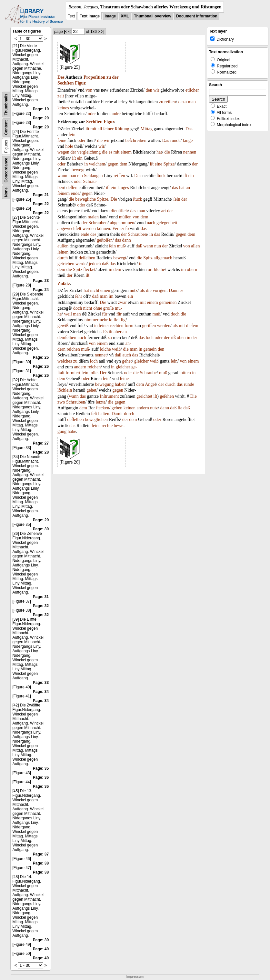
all (100, 129)
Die (114, 199)
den (149, 90)
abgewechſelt (69, 229)
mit (93, 129)
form (129, 326)
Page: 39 (41, 940)
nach (151, 223)
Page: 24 (41, 290)
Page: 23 (41, 281)
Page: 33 (41, 683)
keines (63, 108)
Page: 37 (41, 854)
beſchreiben (136, 140)
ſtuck (161, 176)
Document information (197, 16)
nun (158, 246)
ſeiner (108, 129)
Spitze (169, 164)
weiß (116, 349)
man (192, 102)
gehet (127, 361)
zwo (61, 402)
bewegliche (85, 199)
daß (139, 246)
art (164, 211)
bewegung (105, 384)
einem (126, 152)
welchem (97, 164)
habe (72, 431)
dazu (183, 102)
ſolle (93, 373)
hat (159, 152)
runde (175, 140)
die (100, 140)
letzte (101, 402)
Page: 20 (41, 118)
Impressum (135, 977)
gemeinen (168, 302)
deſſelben (87, 258)
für (105, 314)
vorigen (160, 290)
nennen (190, 152)
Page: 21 (41, 195)
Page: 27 (41, 443)
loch (150, 338)
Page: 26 (41, 366)
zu (109, 77)
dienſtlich (119, 211)
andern (80, 367)
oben (181, 338)
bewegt (78, 170)
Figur (80, 83)
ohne (98, 308)
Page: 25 (41, 357)
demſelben (67, 338)
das (175, 188)
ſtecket (90, 270)
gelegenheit (167, 223)
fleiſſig (120, 320)
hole (69, 146)
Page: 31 (41, 597)
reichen (73, 349)
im (183, 270)
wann (62, 176)
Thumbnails (6, 104)
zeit (61, 96)
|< (65, 32)
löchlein (65, 390)
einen (105, 290)
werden (89, 229)
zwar (122, 302)
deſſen (72, 188)
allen (195, 246)
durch (63, 258)
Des (61, 77)
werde (81, 264)
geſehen (167, 396)
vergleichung (89, 152)
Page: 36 (41, 777)
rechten (117, 326)
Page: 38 (41, 863)
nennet (101, 355)
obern (192, 270)
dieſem (192, 326)
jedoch (95, 264)
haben (120, 384)
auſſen (63, 246)
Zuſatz (64, 284)
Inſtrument (110, 396)
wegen (63, 152)
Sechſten (66, 83)
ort (150, 270)
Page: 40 (41, 949)
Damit (117, 414)
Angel (150, 384)
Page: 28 (41, 452)
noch (82, 338)
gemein (150, 349)
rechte (107, 426)
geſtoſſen (105, 240)
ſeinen (63, 252)
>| (103, 32)
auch (127, 355)
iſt (87, 129)
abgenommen (122, 223)
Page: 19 (41, 109)
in (86, 164)
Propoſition (94, 77)
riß (173, 338)
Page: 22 (41, 204)
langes (123, 188)
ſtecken (103, 408)
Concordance (6, 170)
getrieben (66, 264)
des (93, 234)
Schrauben (98, 223)
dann (126, 240)
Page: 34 (41, 692)
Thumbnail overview (152, 16)
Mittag (147, 129)
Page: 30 (41, 529)
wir (156, 90)
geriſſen (149, 326)
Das (189, 129)
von (89, 90)
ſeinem (64, 193)
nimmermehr (96, 320)
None (6, 192)
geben (117, 408)
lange (188, 140)
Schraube (148, 373)
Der (103, 373)
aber (117, 332)
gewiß (63, 326)
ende (75, 193)
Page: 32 (41, 606)
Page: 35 (41, 768)
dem (124, 164)
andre (116, 114)
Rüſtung (122, 129)
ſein (72, 135)
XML (125, 16)
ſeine (62, 140)
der (115, 77)
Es (105, 332)
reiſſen (170, 102)
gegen (113, 164)
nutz (134, 290)
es (110, 152)
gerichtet (144, 396)
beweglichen (96, 420)
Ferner (118, 229)
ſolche (105, 349)
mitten (185, 373)
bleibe (159, 270)
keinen (130, 408)
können (103, 229)
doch (78, 308)
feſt (94, 414)
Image (110, 16)
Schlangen (93, 176)
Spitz (148, 258)
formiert (73, 373)
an (188, 188)
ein (80, 158)
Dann (174, 290)
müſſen (125, 217)
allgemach (163, 258)
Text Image (90, 16)
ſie (180, 408)
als (143, 290)
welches (65, 361)
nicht (95, 290)
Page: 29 (41, 520)
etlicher (192, 90)
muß (121, 246)
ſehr (79, 296)
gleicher (141, 361)
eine (159, 164)
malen (93, 217)
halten (104, 414)
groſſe (109, 308)
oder (92, 114)
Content (6, 128)
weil (68, 314)
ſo (127, 229)
